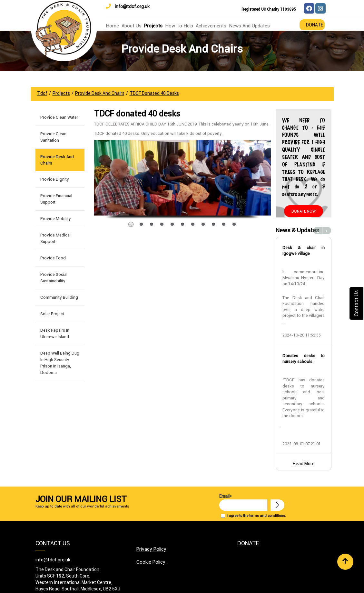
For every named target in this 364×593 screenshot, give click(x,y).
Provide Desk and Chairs (57, 160)
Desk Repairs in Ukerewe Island (55, 333)
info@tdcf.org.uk (128, 6)
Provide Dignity (55, 179)
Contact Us (356, 303)
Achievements (211, 26)
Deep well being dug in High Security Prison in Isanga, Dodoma (60, 363)
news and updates (249, 26)
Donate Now (304, 211)
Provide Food (53, 258)
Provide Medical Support (55, 238)
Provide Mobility (56, 219)
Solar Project (52, 314)
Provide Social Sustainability (54, 278)
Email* (243, 502)
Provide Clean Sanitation (53, 137)
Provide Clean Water (59, 117)
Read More (304, 464)
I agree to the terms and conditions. (256, 516)
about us (132, 26)
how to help (179, 26)
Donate (315, 25)
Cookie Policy (151, 562)
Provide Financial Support (56, 199)
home (112, 26)
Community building (59, 297)
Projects (153, 26)
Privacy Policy (151, 549)
